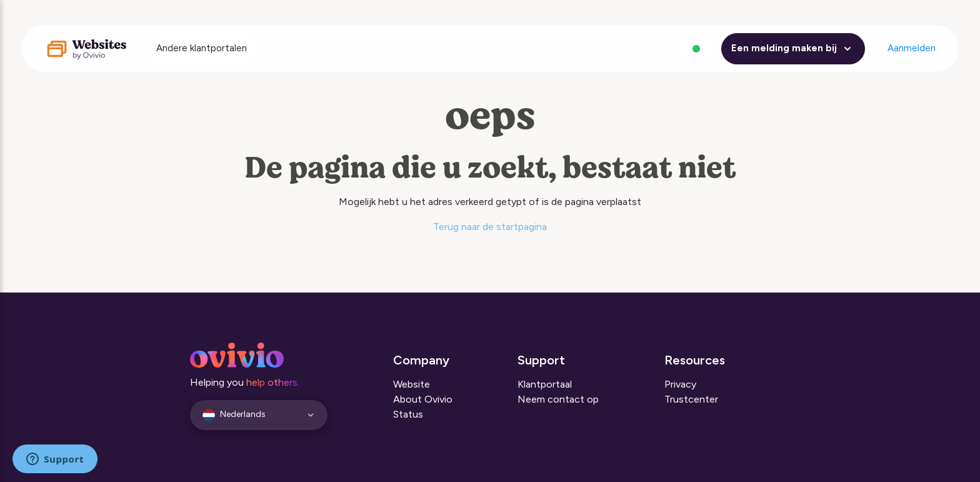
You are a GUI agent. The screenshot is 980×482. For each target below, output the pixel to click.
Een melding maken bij (793, 49)
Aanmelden (912, 48)
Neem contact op (558, 399)
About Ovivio (423, 399)
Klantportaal (545, 384)
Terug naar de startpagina (490, 227)
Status (408, 414)
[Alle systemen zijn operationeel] (696, 49)
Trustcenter (691, 399)
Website (412, 384)
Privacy (680, 384)
